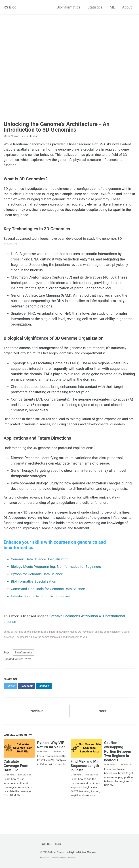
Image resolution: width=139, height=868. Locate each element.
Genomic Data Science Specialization (41, 573)
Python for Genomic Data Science (38, 587)
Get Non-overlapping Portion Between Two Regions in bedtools (118, 766)
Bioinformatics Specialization (34, 595)
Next (102, 725)
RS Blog (10, 7)
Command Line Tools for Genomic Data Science (49, 602)
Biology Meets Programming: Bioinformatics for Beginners (58, 580)
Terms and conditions (58, 858)
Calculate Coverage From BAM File (16, 780)
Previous (37, 725)
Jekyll (72, 852)
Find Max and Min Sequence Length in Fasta (85, 780)
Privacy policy (44, 858)
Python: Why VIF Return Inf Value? (51, 759)
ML (112, 7)
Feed (58, 844)
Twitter (46, 844)
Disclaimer (71, 858)
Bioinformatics (68, 7)
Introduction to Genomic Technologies (41, 609)
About (127, 7)
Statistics (95, 7)
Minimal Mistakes (88, 852)
